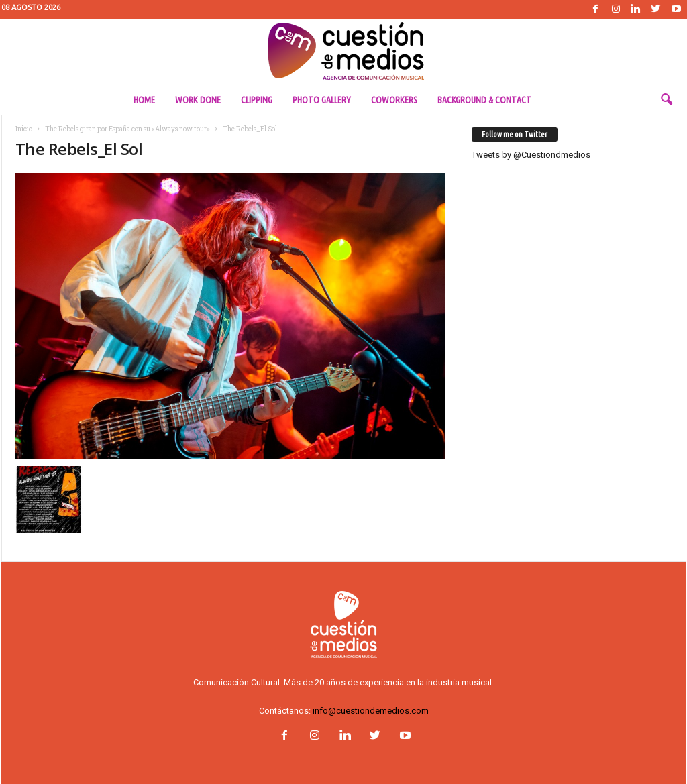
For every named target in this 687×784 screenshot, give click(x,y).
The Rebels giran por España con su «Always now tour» (127, 129)
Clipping (257, 100)
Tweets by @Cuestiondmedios (531, 155)
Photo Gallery (322, 100)
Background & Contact (484, 100)
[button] (666, 100)
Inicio (24, 129)
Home (144, 100)
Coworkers (394, 100)
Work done (198, 100)
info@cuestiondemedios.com (371, 711)
